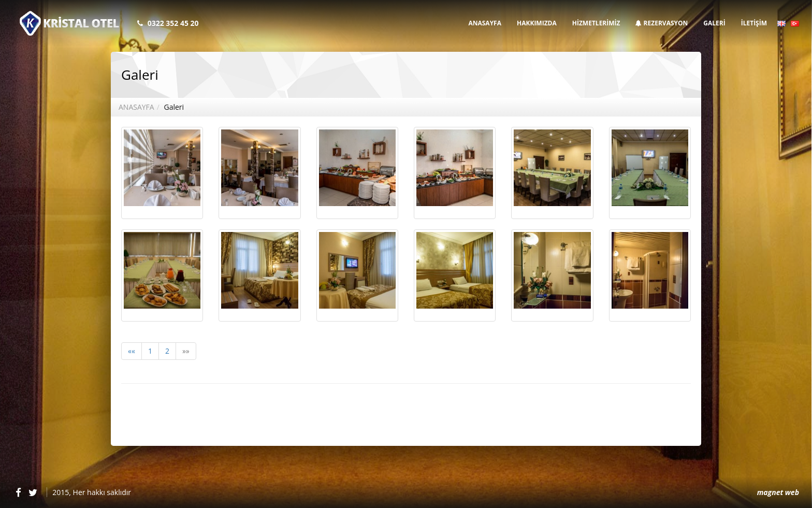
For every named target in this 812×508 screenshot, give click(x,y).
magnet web (778, 492)
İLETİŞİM (754, 23)
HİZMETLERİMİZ (596, 23)
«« (132, 351)
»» (186, 351)
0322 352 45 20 (173, 23)
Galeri (174, 107)
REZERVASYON (662, 23)
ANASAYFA (485, 23)
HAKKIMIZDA (537, 23)
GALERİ (714, 23)
